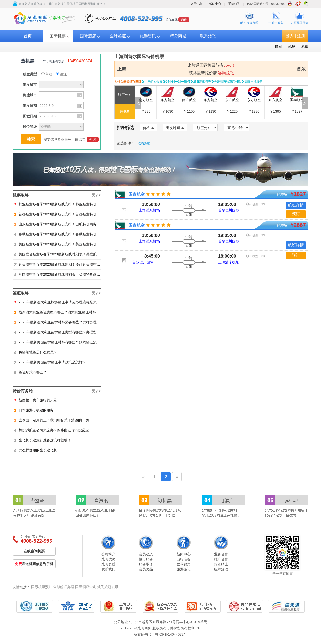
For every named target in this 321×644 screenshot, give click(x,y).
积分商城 (178, 36)
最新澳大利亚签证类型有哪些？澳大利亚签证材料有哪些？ (62, 312)
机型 (305, 47)
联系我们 (108, 569)
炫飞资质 (108, 564)
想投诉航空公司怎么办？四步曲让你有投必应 (51, 430)
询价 (184, 20)
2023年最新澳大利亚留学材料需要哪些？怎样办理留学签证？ (64, 322)
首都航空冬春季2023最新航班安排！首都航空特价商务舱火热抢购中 (69, 214)
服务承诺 (146, 564)
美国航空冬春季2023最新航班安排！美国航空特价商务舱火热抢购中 (69, 244)
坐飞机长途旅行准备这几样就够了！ (44, 440)
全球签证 (118, 36)
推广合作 (221, 559)
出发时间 (175, 128)
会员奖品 (146, 569)
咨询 (93, 139)
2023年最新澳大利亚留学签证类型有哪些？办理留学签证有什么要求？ (71, 332)
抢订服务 (146, 559)
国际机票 (58, 36)
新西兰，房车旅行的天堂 (35, 400)
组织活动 (221, 569)
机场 (292, 47)
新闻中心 (184, 554)
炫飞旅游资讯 (108, 587)
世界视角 (184, 564)
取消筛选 (144, 143)
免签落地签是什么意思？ (35, 352)
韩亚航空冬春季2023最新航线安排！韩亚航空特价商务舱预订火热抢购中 (73, 204)
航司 (278, 47)
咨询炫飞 (226, 73)
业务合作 (221, 554)
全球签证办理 (64, 587)
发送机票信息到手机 (34, 564)
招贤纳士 (221, 564)
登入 (290, 36)
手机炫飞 (234, 4)
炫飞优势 (108, 559)
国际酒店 (88, 36)
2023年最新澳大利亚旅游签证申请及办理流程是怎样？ (59, 302)
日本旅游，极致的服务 (34, 410)
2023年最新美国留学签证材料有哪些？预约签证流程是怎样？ (64, 342)
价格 (149, 128)
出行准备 (184, 559)
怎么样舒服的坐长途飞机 (35, 450)
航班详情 (296, 205)
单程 (47, 74)
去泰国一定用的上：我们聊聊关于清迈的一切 (51, 420)
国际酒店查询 (86, 587)
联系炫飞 (208, 36)
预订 (296, 214)
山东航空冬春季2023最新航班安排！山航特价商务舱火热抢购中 (66, 224)
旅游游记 (184, 569)
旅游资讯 (148, 36)
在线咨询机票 (34, 551)
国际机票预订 (42, 587)
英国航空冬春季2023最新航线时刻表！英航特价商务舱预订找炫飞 (67, 274)
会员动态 (146, 554)
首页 (28, 36)
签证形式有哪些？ (30, 372)
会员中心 (196, 4)
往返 (61, 74)
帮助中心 (215, 4)
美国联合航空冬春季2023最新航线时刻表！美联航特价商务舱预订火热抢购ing (77, 254)
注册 (301, 36)
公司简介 (108, 554)
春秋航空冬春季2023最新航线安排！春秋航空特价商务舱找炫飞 (66, 234)
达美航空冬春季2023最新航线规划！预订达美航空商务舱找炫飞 (66, 264)
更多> (96, 195)
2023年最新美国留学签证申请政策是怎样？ (50, 362)
